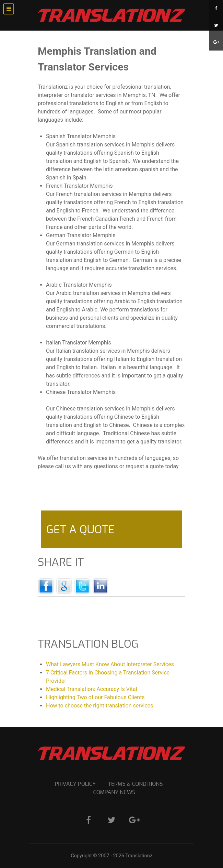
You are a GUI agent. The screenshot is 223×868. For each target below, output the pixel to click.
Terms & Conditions (135, 784)
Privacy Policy (75, 784)
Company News (114, 792)
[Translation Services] (111, 15)
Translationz (139, 856)
